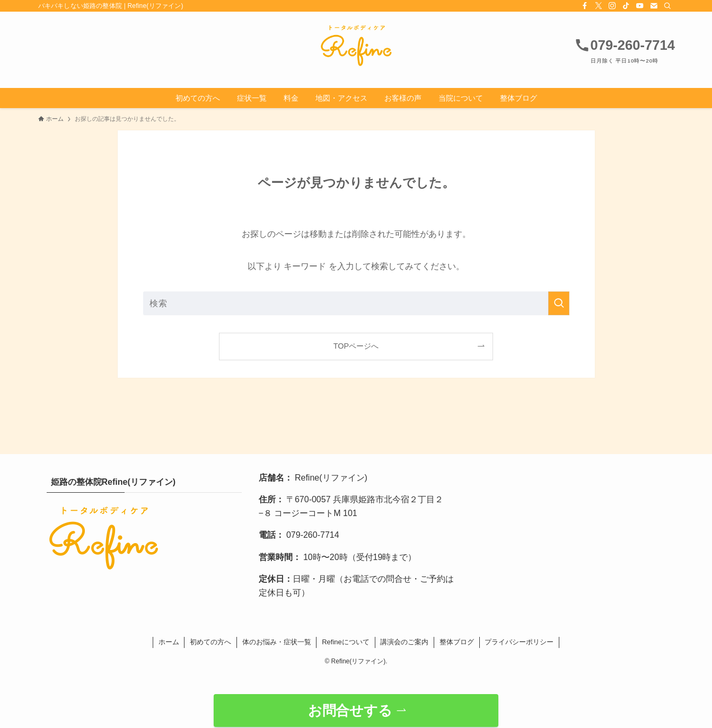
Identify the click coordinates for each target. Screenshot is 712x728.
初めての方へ (210, 642)
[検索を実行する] (559, 303)
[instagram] (612, 6)
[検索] (667, 6)
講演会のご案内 (404, 642)
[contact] (654, 6)
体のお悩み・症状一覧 (277, 642)
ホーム (169, 642)
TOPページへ (356, 346)
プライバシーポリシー (519, 642)
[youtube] (640, 6)
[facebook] (585, 6)
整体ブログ (457, 642)
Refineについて (346, 642)
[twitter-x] (599, 6)
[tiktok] (626, 6)
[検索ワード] (356, 303)
